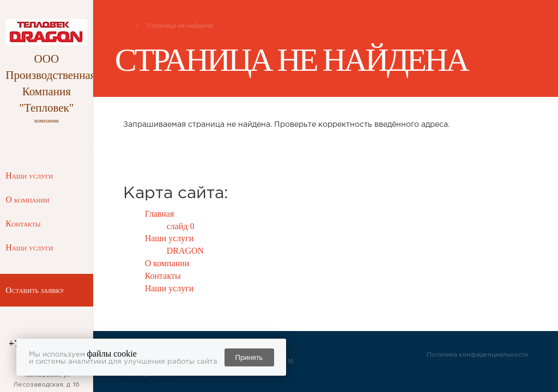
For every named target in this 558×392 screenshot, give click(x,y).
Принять (249, 357)
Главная (160, 214)
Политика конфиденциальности (477, 355)
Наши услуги (29, 176)
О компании (27, 200)
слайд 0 (181, 226)
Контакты (23, 223)
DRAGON (185, 251)
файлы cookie (112, 354)
